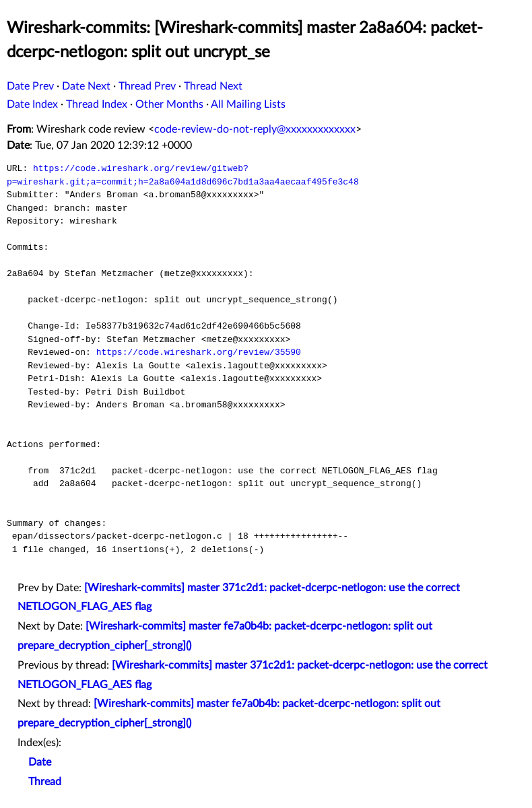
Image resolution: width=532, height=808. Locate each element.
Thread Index (97, 104)
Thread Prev (147, 86)
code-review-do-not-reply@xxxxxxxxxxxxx (255, 129)
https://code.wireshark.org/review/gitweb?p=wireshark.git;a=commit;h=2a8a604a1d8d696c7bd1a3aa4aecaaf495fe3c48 (183, 175)
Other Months (169, 104)
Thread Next (213, 86)
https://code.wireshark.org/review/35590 (199, 352)
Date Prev (30, 86)
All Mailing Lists (248, 104)
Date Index (32, 104)
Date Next (86, 86)
